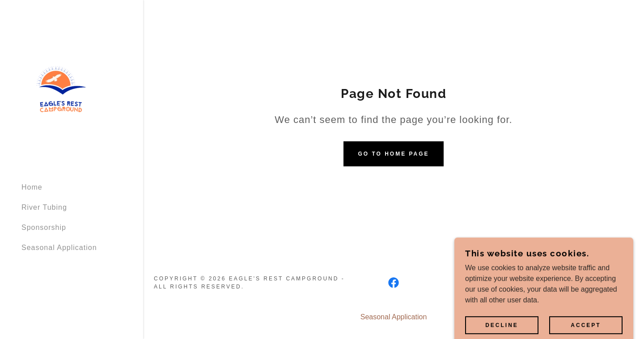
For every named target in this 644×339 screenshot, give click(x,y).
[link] (59, 87)
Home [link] (32, 187)
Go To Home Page (393, 154)
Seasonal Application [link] (59, 248)
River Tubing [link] (44, 207)
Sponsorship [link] (44, 227)
